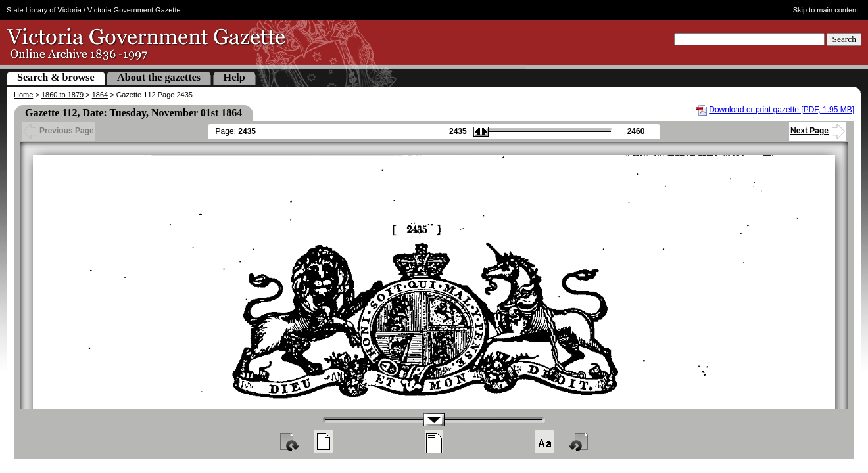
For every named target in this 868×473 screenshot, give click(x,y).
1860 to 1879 (62, 95)
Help (234, 77)
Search (844, 39)
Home (23, 95)
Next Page (818, 131)
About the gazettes (159, 77)
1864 (100, 95)
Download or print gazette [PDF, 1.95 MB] (782, 110)
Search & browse (56, 77)
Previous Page (59, 131)
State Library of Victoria (44, 10)
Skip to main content (826, 10)
